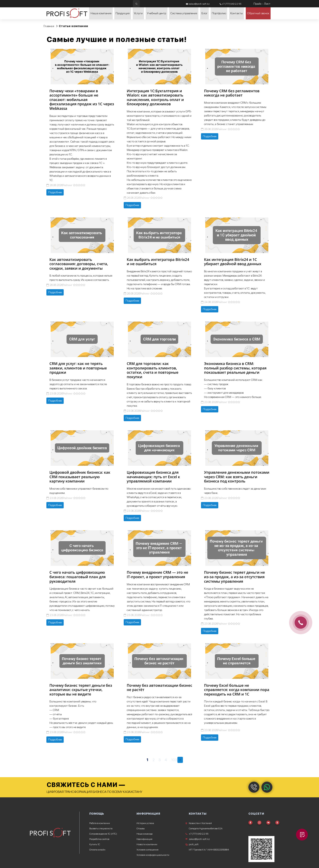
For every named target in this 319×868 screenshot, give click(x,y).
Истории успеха (145, 823)
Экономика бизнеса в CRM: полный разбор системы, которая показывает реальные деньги (235, 368)
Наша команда (145, 834)
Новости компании (147, 844)
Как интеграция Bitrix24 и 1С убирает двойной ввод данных (233, 262)
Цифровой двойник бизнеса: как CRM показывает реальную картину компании (80, 477)
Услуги (137, 16)
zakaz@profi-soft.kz (199, 839)
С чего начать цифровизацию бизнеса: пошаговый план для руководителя (78, 577)
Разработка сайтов (99, 839)
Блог (203, 16)
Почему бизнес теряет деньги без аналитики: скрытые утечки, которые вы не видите (81, 690)
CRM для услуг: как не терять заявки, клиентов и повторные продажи (78, 368)
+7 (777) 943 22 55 (199, 834)
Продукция (121, 16)
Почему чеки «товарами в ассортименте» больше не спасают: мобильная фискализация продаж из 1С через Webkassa (82, 100)
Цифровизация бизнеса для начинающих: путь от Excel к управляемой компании (153, 477)
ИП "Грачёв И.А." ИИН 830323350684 (209, 850)
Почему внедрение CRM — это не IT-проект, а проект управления (157, 575)
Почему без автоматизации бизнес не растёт (159, 688)
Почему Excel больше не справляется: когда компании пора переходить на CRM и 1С (237, 690)
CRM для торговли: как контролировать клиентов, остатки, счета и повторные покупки (153, 370)
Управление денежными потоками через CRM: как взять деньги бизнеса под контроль (237, 477)
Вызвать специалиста (101, 828)
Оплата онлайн (97, 850)
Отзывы (141, 828)
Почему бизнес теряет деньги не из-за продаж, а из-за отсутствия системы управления (234, 577)
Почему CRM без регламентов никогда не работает (232, 93)
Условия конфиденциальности (153, 855)
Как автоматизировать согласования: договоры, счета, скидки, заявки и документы (79, 264)
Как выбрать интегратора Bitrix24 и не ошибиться (158, 262)
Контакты (237, 16)
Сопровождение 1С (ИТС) (103, 834)
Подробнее (55, 192)
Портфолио (218, 16)
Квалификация (144, 839)
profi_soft (194, 844)
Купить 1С (95, 844)
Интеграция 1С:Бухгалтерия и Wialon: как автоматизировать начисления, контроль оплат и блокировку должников (155, 97)
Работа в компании (100, 823)
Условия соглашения (147, 850)
